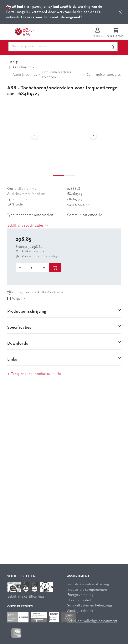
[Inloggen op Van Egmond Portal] (98, 33)
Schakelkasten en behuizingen (91, 606)
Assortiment (78, 576)
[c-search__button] (112, 47)
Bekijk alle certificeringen (27, 597)
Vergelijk (19, 299)
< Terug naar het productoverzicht (34, 374)
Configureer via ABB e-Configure (35, 293)
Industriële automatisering (88, 584)
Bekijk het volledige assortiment (92, 621)
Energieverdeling (80, 595)
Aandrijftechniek (80, 611)
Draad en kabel (79, 600)
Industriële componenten (87, 590)
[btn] (120, 12)
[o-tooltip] (32, 268)
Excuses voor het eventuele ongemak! (51, 17)
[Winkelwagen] (116, 33)
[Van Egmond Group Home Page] (24, 32)
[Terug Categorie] (13, 62)
